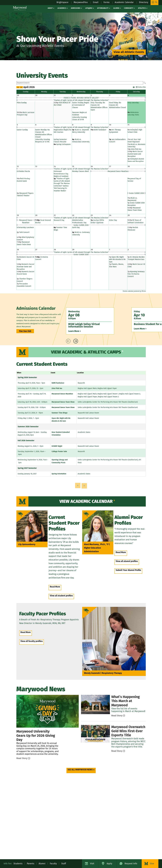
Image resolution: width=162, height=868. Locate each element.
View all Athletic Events (129, 52)
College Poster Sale (59, 451)
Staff (64, 864)
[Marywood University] (20, 8)
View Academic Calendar (86, 501)
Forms (106, 2)
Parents (31, 864)
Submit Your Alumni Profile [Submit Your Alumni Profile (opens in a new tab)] (128, 570)
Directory (144, 2)
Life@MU (89, 8)
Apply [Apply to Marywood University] (109, 864)
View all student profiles (61, 596)
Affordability (103, 8)
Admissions (76, 8)
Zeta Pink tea (57, 388)
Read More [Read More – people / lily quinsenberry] (55, 587)
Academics (62, 8)
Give (152, 864)
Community (129, 8)
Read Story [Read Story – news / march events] (117, 716)
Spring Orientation (59, 474)
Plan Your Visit (25, 331)
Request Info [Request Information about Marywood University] (131, 864)
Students (18, 864)
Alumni (116, 8)
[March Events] (95, 704)
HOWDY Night (57, 446)
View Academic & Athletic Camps (86, 352)
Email (96, 2)
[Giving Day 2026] (48, 711)
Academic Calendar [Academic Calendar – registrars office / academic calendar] (124, 2)
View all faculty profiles (32, 641)
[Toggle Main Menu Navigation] (154, 3)
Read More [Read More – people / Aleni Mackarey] (121, 552)
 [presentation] (68, 341)
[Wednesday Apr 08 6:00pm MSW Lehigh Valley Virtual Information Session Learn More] (90, 321)
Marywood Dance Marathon (62, 394)
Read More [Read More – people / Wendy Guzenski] (26, 632)
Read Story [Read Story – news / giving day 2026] (22, 758)
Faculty (53, 864)
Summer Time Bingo (60, 413)
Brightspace (62, 2)
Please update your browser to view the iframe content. (81, 83)
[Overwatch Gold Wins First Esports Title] (95, 734)
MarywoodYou (81, 2)
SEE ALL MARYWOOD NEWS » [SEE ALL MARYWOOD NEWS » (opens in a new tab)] (81, 770)
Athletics (142, 8)
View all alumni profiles (127, 561)
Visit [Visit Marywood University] (92, 864)
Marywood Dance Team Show (63, 402)
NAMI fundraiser (58, 383)
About (50, 8)
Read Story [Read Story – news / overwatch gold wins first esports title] (117, 751)
